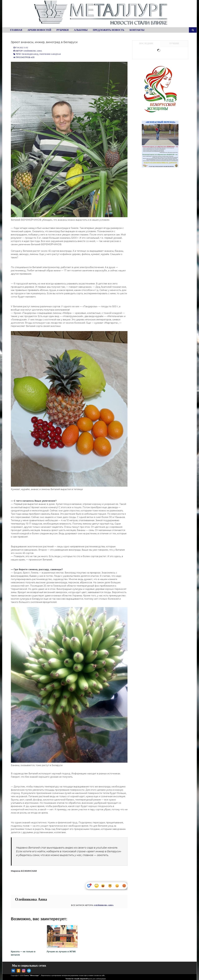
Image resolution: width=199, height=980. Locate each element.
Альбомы (81, 30)
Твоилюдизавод (30, 54)
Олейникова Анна (33, 51)
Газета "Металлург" (32, 975)
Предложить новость (109, 30)
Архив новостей (39, 30)
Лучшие (174, 43)
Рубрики (62, 30)
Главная (16, 30)
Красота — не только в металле (26, 951)
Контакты (137, 30)
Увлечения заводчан (50, 54)
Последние (146, 43)
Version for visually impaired (75, 978)
